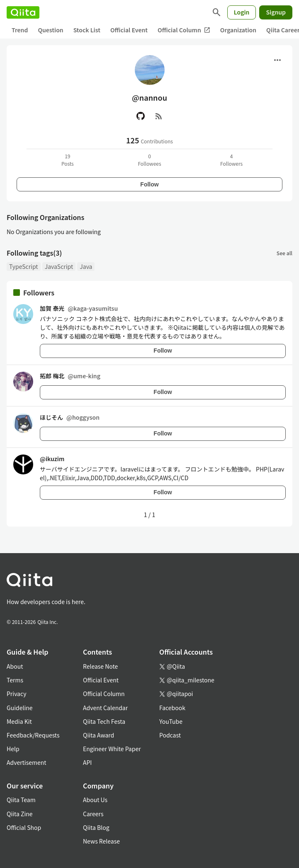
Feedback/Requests (33, 735)
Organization (238, 30)
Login (242, 12)
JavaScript (59, 266)
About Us (95, 800)
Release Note (100, 666)
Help (13, 749)
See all (284, 253)
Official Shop (24, 827)
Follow (149, 184)
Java (86, 266)
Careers (93, 814)
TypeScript (24, 266)
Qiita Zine (20, 814)
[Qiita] (23, 12)
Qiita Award (98, 735)
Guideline (20, 708)
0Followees (149, 160)
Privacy (16, 694)
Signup (276, 12)
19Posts (68, 160)
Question (50, 30)
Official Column (184, 30)
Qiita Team (21, 800)
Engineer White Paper (112, 749)
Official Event (129, 30)
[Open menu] (277, 60)
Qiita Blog (96, 827)
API (87, 762)
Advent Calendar (105, 708)
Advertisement (27, 762)
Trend (20, 30)
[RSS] (159, 116)
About (15, 666)
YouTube (171, 721)
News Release (101, 841)
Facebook (172, 708)
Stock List (87, 30)
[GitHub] (141, 116)
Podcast (170, 735)
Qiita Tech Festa (104, 721)
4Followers (231, 160)
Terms (15, 680)
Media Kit (19, 721)
